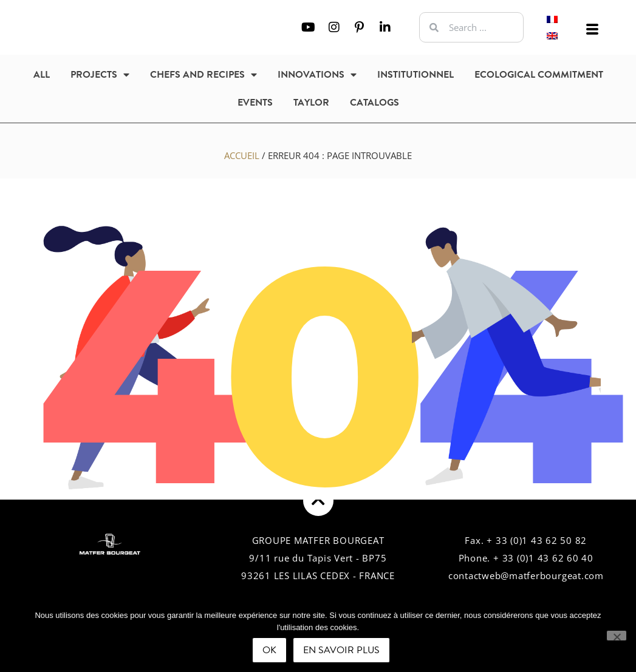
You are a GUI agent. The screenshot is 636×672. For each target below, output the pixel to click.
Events (255, 103)
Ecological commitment (539, 75)
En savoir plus (341, 650)
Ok (269, 650)
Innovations (317, 75)
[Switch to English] (552, 36)
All (42, 75)
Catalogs (374, 103)
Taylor (311, 103)
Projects (100, 75)
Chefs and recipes (203, 75)
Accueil (242, 155)
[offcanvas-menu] (592, 30)
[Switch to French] (552, 19)
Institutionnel (415, 75)
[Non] (617, 636)
